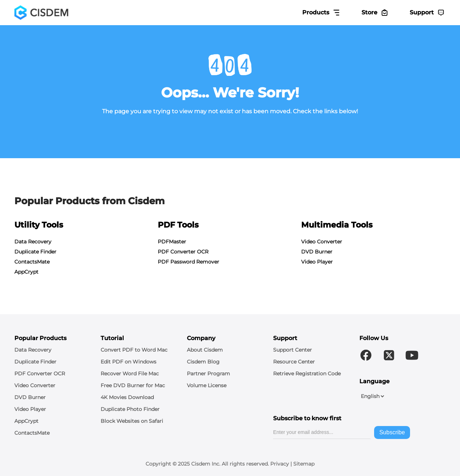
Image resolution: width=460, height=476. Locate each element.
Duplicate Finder (35, 252)
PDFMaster (172, 242)
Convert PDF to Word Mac (134, 350)
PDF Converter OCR (183, 252)
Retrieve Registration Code (307, 374)
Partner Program (208, 374)
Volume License (207, 385)
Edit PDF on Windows (128, 362)
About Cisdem (205, 350)
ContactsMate (32, 262)
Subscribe (392, 432)
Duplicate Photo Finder (130, 409)
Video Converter (322, 242)
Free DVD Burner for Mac (133, 385)
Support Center (293, 350)
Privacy (280, 464)
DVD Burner (317, 252)
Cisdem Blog (203, 362)
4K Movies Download (127, 397)
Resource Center (294, 362)
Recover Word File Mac (130, 374)
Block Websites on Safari (132, 421)
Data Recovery (33, 242)
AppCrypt (26, 272)
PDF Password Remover (188, 262)
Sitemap (304, 464)
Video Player (317, 262)
